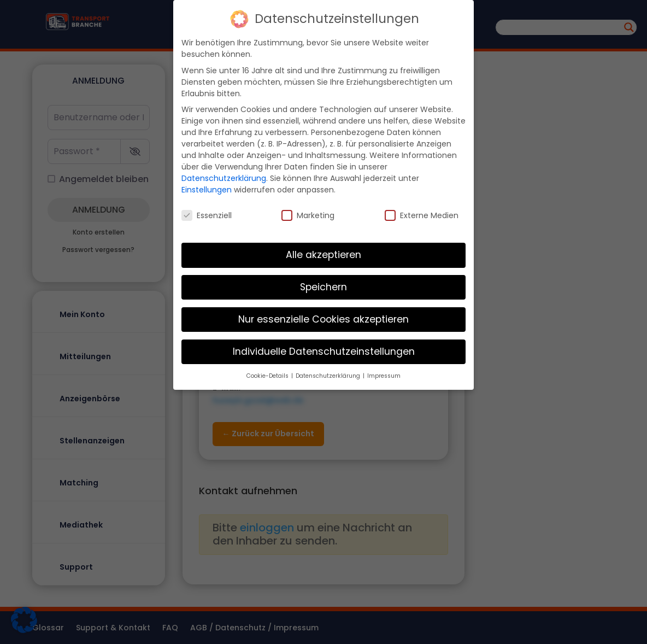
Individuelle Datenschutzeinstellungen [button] (324, 351)
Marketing (308, 215)
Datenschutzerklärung (224, 178)
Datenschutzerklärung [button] (329, 375)
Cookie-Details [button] (268, 375)
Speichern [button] (323, 286)
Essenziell (207, 215)
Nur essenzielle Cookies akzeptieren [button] (323, 319)
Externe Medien (422, 215)
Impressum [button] (384, 375)
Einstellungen (207, 189)
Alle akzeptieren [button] (323, 254)
